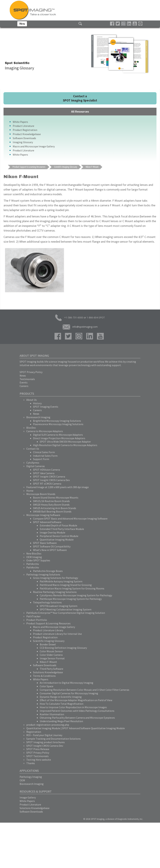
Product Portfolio (37, 620)
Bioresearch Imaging (38, 417)
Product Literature (23, 126)
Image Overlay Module (52, 532)
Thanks (31, 763)
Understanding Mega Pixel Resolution (61, 721)
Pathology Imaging (31, 777)
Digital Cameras (36, 466)
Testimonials (27, 379)
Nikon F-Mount (48, 662)
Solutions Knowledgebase (48, 672)
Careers (24, 386)
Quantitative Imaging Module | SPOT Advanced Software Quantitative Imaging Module (76, 728)
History (37, 403)
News (23, 376)
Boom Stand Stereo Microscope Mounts (56, 498)
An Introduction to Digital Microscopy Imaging (66, 683)
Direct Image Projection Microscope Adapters (59, 438)
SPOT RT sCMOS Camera (47, 484)
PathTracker (33, 616)
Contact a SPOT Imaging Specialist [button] (80, 98)
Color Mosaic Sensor (51, 651)
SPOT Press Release (38, 749)
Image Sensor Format (52, 658)
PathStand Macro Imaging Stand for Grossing (66, 585)
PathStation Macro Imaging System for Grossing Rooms (72, 588)
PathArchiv (33, 564)
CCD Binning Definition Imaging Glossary (63, 648)
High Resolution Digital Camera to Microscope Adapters (65, 445)
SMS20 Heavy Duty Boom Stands (51, 505)
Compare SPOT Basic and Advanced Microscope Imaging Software (70, 519)
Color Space (47, 686)
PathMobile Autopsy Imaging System (61, 581)
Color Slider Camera (51, 655)
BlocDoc (31, 428)
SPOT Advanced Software (47, 522)
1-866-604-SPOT (96, 317)
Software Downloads (24, 138)
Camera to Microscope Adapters (45, 431)
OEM (22, 780)
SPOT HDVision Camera (46, 470)
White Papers (20, 122)
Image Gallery (28, 797)
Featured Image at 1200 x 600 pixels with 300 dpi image (58, 487)
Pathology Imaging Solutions (43, 574)
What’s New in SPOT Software (50, 550)
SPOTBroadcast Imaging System (59, 606)
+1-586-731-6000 (69, 318)
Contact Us (33, 449)
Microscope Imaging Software (43, 515)
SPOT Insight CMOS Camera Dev (51, 480)
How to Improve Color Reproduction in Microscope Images (73, 707)
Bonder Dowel (48, 644)
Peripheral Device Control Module (59, 536)
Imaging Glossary (23, 142)
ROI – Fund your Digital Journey (44, 735)
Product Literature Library (48, 630)
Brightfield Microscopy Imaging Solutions (57, 421)
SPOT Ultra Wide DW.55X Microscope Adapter (65, 442)
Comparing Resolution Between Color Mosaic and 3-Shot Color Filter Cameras (85, 690)
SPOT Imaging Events (46, 407)
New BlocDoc (34, 553)
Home (30, 491)
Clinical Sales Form (44, 452)
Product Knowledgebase (27, 134)
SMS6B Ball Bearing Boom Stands (52, 511)
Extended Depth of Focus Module (58, 525)
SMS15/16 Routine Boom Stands (51, 501)
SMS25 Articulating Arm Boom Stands (55, 508)
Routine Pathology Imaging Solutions (55, 592)
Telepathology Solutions (47, 602)
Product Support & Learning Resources (48, 623)
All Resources (80, 111)
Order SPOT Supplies (38, 560)
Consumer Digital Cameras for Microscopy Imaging (69, 693)
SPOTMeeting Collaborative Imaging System (66, 609)
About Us (32, 400)
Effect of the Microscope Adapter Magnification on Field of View (76, 700)
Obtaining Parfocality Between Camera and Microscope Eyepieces (77, 718)
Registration (34, 732)
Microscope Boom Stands (41, 494)
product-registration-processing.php (48, 725)
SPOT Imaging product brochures (46, 742)
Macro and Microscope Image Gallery (34, 146)
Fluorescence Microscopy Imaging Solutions (58, 424)
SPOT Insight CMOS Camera (49, 477)
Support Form (41, 459)
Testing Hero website (39, 760)
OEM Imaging (34, 557)
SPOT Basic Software (45, 543)
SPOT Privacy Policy (31, 372)
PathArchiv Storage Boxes (48, 571)
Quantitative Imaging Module (57, 540)
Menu (22, 24)
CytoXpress (33, 463)
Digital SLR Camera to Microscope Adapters (58, 435)
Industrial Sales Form (45, 456)
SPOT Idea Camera (44, 473)
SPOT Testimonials (37, 756)
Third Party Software (51, 669)
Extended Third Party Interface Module (62, 529)
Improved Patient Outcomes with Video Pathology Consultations (77, 711)
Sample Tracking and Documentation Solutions (54, 739)
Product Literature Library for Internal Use (57, 634)
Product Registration (25, 130)
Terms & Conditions (44, 676)
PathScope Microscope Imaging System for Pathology (71, 599)
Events (24, 382)
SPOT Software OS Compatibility (52, 546)
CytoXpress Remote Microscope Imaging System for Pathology (76, 595)
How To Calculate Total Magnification (62, 704)
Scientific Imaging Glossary (49, 641)
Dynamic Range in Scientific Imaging (61, 697)
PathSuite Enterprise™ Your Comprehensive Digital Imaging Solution (66, 613)
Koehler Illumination (52, 714)
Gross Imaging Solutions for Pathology (56, 578)
